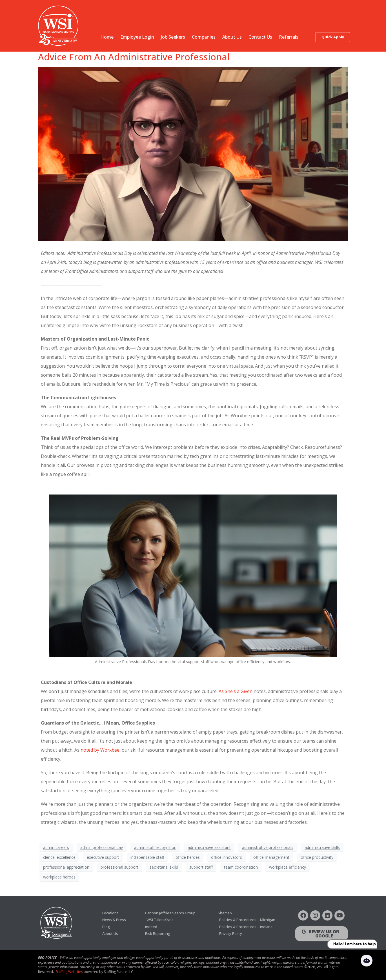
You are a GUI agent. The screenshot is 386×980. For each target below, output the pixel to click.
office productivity (317, 857)
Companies (204, 37)
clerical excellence (59, 857)
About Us (232, 37)
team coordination (241, 867)
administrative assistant (209, 847)
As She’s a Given (236, 691)
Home (107, 37)
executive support (103, 857)
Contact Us (260, 37)
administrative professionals (268, 847)
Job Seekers (173, 37)
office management (271, 857)
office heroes (188, 857)
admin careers (56, 847)
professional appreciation (66, 867)
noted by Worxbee (100, 750)
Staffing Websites (69, 972)
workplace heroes (59, 877)
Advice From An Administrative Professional (134, 57)
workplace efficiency (288, 867)
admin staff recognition (155, 847)
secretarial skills (164, 867)
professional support (119, 867)
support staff (201, 867)
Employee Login (137, 37)
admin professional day (102, 847)
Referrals (289, 37)
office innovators (227, 857)
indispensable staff (147, 857)
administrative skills (322, 847)
